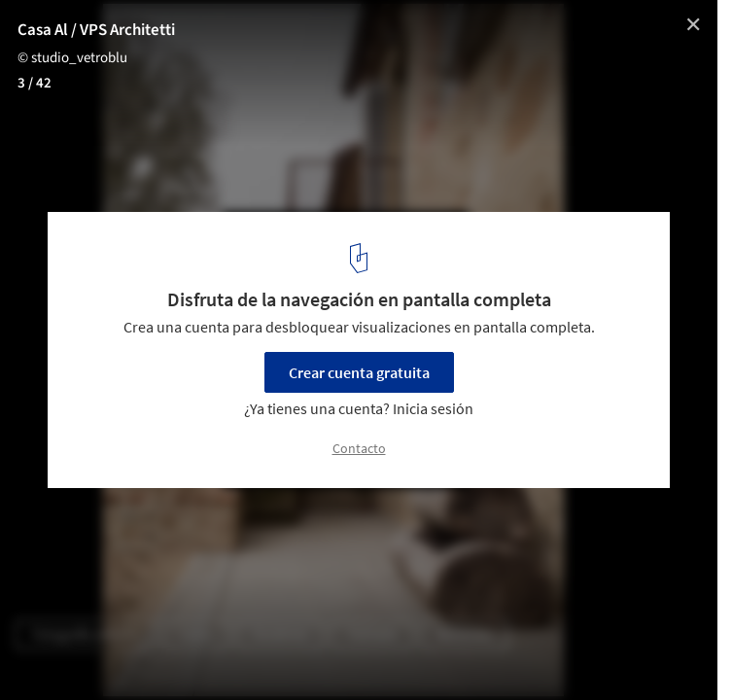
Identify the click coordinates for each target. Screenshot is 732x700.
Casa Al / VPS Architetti (96, 30)
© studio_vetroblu (72, 58)
